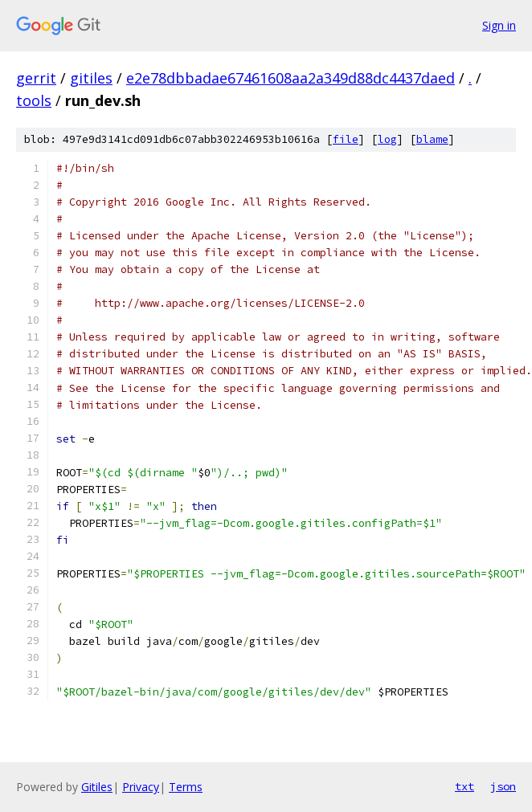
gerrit (36, 78)
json (503, 786)
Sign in (499, 25)
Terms (186, 787)
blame (432, 139)
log (387, 139)
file (346, 139)
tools (34, 100)
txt (464, 786)
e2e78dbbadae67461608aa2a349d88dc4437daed (291, 78)
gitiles (91, 78)
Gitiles (97, 787)
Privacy (141, 787)
